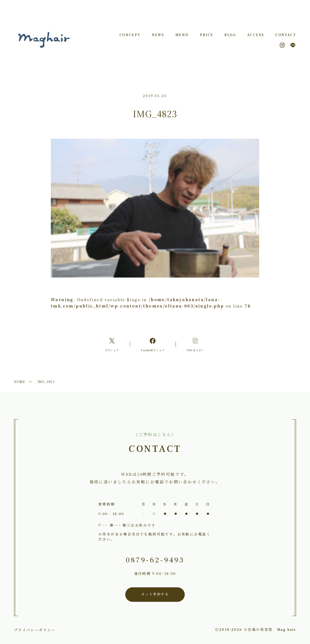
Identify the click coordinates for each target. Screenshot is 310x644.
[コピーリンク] (195, 344)
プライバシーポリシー (35, 630)
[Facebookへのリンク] (153, 344)
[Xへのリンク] (112, 344)
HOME (20, 382)
